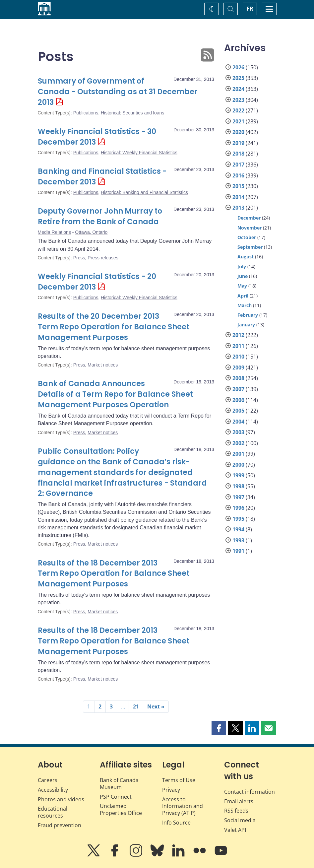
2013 (238, 208)
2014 (238, 197)
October (247, 237)
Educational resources (53, 812)
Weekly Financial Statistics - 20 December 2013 (97, 282)
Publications (86, 113)
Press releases (103, 258)
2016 (238, 175)
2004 (238, 422)
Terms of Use (179, 780)
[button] (219, 728)
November (250, 228)
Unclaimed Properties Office (121, 809)
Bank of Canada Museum (119, 784)
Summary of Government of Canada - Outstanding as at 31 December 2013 (118, 92)
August (246, 257)
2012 (238, 335)
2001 (238, 454)
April (243, 296)
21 (136, 706)
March (245, 305)
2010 (238, 357)
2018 (238, 154)
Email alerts (239, 801)
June (243, 276)
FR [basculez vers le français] (250, 9)
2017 (238, 165)
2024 (238, 89)
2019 (238, 143)
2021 (238, 121)
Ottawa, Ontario (91, 232)
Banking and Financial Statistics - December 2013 (102, 177)
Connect (116, 797)
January (246, 325)
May (242, 286)
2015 (238, 186)
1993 (238, 540)
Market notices (103, 365)
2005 (238, 411)
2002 (238, 443)
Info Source (176, 823)
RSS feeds (236, 811)
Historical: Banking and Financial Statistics (144, 192)
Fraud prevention (60, 825)
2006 (238, 400)
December (249, 218)
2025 (238, 78)
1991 (238, 551)
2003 (238, 432)
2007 (238, 389)
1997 (238, 497)
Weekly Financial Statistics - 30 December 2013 (97, 137)
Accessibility (53, 790)
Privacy (171, 790)
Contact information (250, 792)
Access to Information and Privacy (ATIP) (183, 806)
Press (79, 258)
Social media (240, 820)
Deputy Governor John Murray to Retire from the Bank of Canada (100, 216)
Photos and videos (61, 799)
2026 (238, 67)
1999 (238, 475)
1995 (238, 519)
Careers (48, 780)
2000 (238, 465)
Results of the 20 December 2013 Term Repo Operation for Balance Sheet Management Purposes (114, 327)
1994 (238, 529)
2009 (238, 367)
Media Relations (54, 232)
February (248, 315)
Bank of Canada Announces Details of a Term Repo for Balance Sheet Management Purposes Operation (115, 394)
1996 (238, 508)
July (242, 267)
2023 (238, 100)
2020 (238, 132)
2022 (238, 110)
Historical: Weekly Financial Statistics (139, 153)
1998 (238, 486)
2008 (238, 378)
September (250, 247)
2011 (238, 346)
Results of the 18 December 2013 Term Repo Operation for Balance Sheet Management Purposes (114, 574)
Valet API (235, 830)
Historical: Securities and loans (132, 113)
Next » (156, 706)
